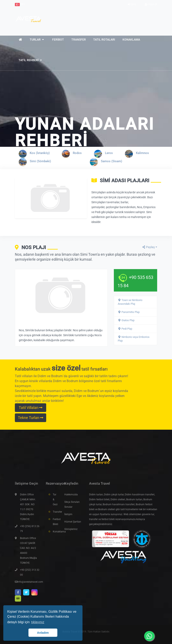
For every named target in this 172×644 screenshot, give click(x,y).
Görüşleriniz (71, 529)
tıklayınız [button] (38, 622)
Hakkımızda (71, 495)
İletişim (68, 514)
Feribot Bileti (55, 522)
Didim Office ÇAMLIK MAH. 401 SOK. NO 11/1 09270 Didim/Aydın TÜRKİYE (28, 507)
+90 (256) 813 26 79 (30, 529)
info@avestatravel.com (30, 582)
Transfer (55, 512)
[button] (20, 4)
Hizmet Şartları (73, 522)
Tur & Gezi (55, 499)
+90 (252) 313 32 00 (30, 572)
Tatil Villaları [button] (31, 408)
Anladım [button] (43, 633)
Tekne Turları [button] (31, 418)
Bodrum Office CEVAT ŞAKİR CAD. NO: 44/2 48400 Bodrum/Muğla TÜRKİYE (28, 551)
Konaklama (55, 532)
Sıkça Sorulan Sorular (72, 504)
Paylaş (148, 247)
